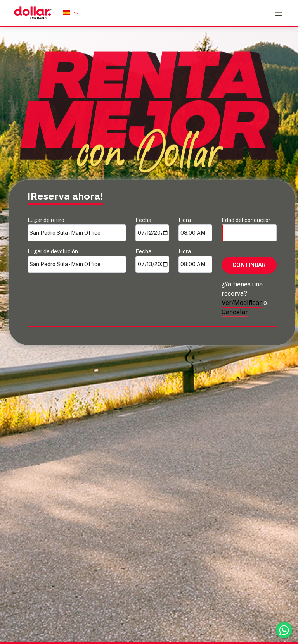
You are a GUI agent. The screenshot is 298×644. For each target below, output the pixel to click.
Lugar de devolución (77, 261)
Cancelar (235, 312)
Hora (195, 229)
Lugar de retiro (77, 229)
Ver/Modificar (242, 303)
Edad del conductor (249, 229)
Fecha (152, 229)
